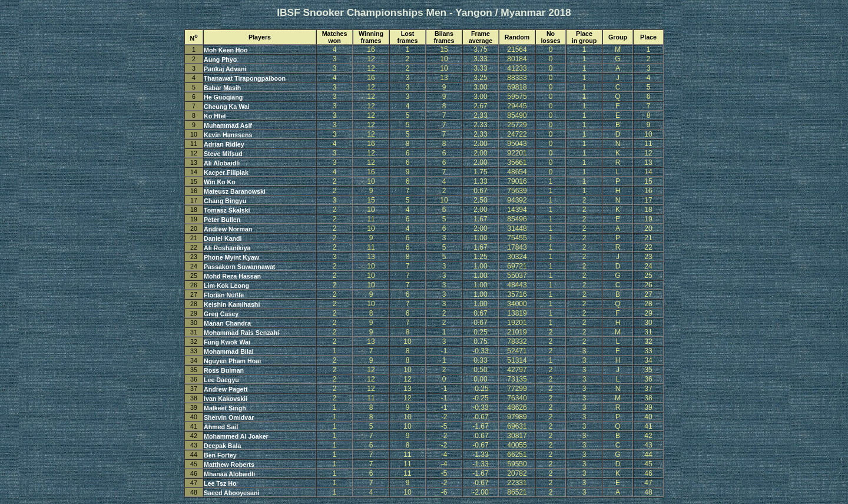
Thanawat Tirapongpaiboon (245, 78)
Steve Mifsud (223, 154)
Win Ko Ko (220, 182)
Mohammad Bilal (229, 352)
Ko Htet (215, 116)
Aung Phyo (220, 59)
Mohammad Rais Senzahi (241, 333)
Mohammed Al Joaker (236, 436)
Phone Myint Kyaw (231, 257)
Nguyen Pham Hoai (232, 361)
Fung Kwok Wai (227, 342)
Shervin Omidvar (229, 417)
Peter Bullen (222, 220)
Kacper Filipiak (226, 173)
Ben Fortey (220, 455)
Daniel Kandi (223, 238)
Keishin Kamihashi (232, 304)
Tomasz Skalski (227, 210)
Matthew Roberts (229, 465)
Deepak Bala (222, 446)
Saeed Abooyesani (231, 493)
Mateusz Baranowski (235, 191)
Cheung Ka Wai (227, 107)
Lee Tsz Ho (220, 483)
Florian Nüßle (224, 295)
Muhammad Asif (228, 125)
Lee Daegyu (221, 380)
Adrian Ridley (224, 144)
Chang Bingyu (225, 201)
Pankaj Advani (225, 69)
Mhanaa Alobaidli (229, 474)
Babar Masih (222, 88)
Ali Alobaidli (222, 163)
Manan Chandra (227, 323)
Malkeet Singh (225, 408)
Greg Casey (221, 314)
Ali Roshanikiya (227, 248)
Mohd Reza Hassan (232, 276)
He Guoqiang (223, 97)
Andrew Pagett (226, 389)
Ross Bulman (224, 370)
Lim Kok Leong (226, 286)
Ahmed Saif (221, 427)
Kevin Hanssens (228, 135)
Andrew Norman (228, 229)
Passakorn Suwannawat (239, 267)
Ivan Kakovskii (226, 399)
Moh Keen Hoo (226, 50)
